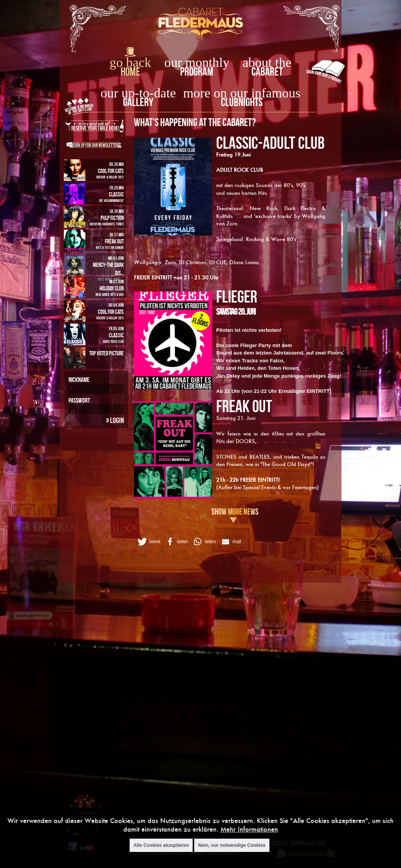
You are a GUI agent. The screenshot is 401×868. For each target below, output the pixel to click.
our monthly (197, 62)
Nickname (79, 380)
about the (267, 62)
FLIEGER (237, 296)
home (130, 71)
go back (130, 62)
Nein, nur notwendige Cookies (232, 845)
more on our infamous (242, 93)
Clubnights (242, 102)
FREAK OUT (244, 406)
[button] (148, 542)
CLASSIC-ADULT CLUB (270, 142)
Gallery (138, 102)
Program (197, 71)
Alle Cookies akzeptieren (161, 845)
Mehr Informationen (249, 829)
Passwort (79, 400)
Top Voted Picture (107, 353)
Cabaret (267, 71)
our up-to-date (138, 93)
